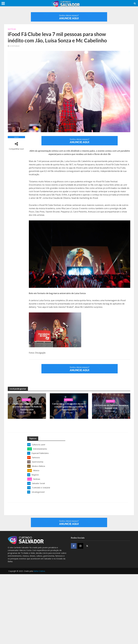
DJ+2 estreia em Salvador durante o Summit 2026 (111, 406)
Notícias (12, 29)
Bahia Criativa (39, 571)
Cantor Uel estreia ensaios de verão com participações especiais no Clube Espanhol (69, 406)
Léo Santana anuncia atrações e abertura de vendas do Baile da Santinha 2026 (27, 406)
